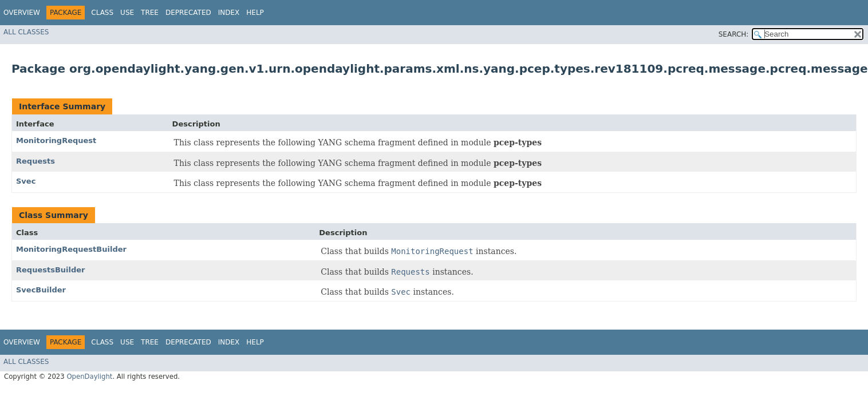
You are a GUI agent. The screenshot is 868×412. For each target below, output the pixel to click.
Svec (26, 181)
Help (255, 13)
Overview (22, 13)
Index (229, 13)
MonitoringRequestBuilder (71, 249)
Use (127, 13)
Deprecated (188, 13)
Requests (35, 161)
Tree (150, 13)
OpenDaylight (89, 377)
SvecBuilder (41, 290)
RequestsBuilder (51, 270)
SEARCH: (734, 34)
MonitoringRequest (56, 140)
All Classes (26, 32)
